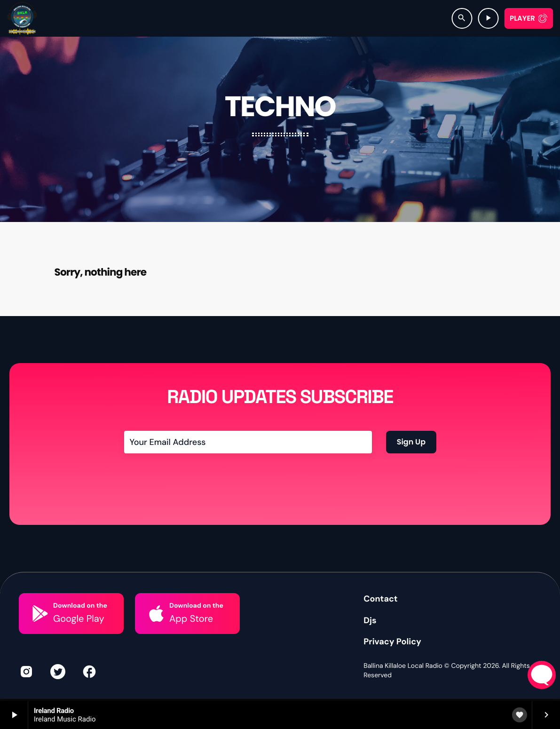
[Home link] (22, 18)
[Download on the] (40, 644)
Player (522, 19)
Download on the (80, 636)
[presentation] (196, 507)
